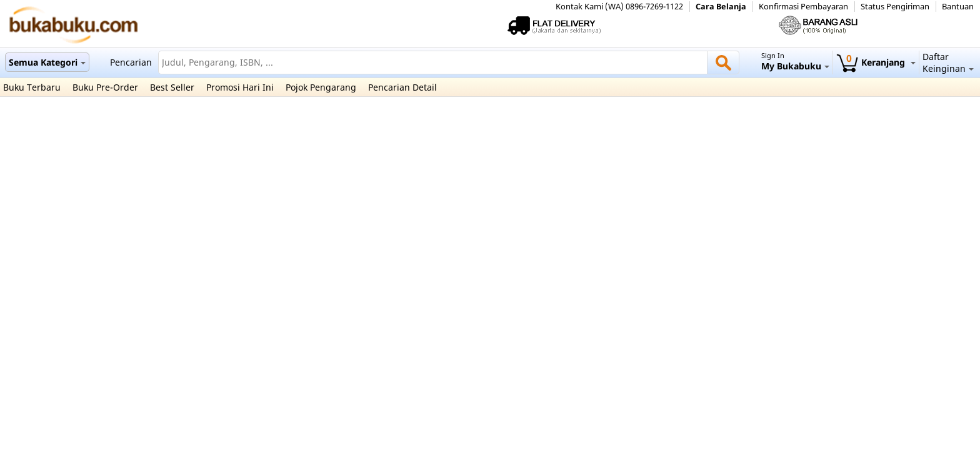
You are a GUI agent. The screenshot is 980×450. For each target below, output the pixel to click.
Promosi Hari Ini (240, 87)
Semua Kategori (47, 62)
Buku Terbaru (32, 87)
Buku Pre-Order (105, 87)
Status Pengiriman (895, 7)
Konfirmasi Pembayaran (803, 7)
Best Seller (172, 87)
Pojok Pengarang (321, 87)
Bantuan (958, 7)
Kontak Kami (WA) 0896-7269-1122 (619, 7)
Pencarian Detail (402, 87)
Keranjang (876, 62)
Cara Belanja (721, 7)
